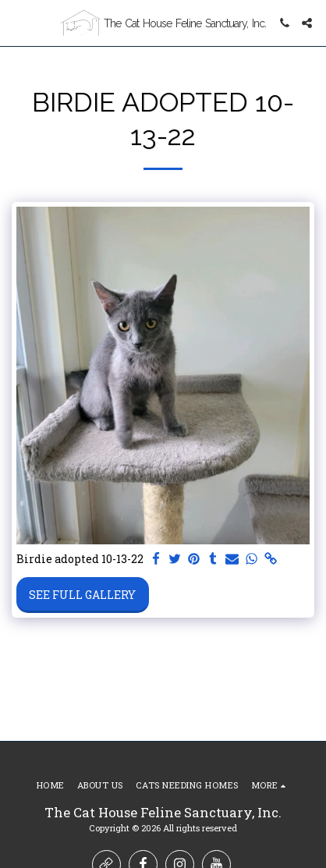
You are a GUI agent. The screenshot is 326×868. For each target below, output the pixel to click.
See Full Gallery (82, 595)
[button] (17, 23)
